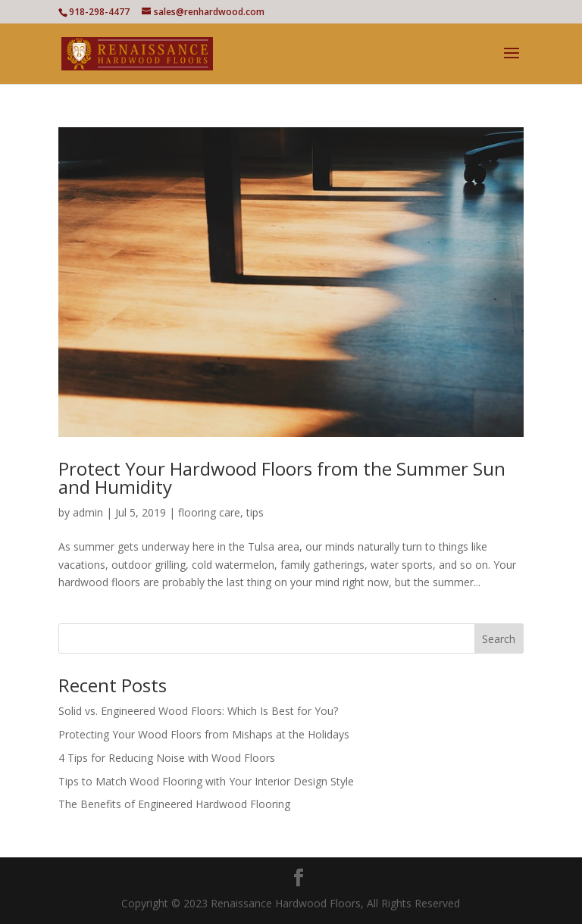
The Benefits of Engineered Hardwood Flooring (174, 804)
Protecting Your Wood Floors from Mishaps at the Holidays (204, 734)
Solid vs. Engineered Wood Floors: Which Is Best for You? (198, 711)
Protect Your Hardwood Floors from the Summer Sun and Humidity (282, 478)
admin (88, 512)
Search (499, 639)
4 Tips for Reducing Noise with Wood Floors (167, 758)
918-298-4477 (99, 12)
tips (255, 512)
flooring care (209, 512)
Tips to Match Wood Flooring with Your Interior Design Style (206, 781)
